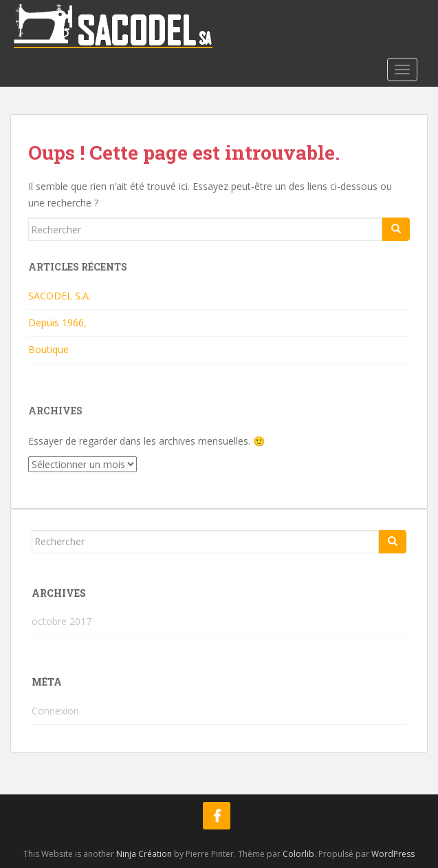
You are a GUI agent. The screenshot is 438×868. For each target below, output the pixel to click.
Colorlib (298, 854)
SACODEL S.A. (59, 296)
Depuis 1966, (57, 322)
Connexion (55, 711)
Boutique (48, 349)
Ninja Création (144, 854)
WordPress (393, 854)
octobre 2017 (62, 621)
